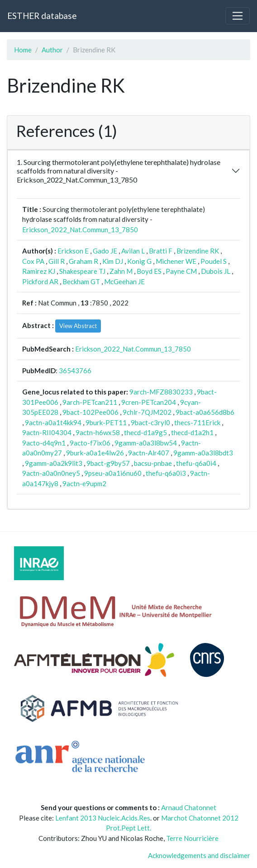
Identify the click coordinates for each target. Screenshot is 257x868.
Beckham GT (81, 282)
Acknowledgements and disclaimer (199, 855)
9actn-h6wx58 (98, 432)
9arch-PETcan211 (90, 402)
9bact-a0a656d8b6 (205, 412)
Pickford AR (40, 282)
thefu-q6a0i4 (196, 463)
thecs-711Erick (197, 422)
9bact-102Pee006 (90, 412)
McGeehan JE (124, 282)
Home (23, 50)
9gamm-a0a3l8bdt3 (203, 453)
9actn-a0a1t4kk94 (53, 422)
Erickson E (73, 251)
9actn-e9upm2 (84, 483)
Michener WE (176, 261)
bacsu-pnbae (153, 463)
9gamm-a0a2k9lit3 (54, 463)
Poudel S (214, 261)
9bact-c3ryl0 (150, 422)
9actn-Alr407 (149, 453)
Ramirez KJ (39, 271)
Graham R (83, 261)
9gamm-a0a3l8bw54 (146, 443)
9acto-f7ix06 (90, 443)
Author (52, 50)
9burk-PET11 (106, 422)
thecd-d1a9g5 (145, 432)
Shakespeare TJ (82, 271)
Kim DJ (113, 261)
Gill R (57, 261)
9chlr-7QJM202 (147, 412)
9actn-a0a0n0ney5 (51, 473)
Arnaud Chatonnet (189, 807)
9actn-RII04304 (47, 432)
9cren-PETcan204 (149, 402)
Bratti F (161, 251)
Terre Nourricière (192, 838)
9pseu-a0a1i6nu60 (113, 473)
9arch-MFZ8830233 (161, 392)
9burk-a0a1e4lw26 (95, 453)
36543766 (75, 371)
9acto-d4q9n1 (44, 443)
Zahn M (121, 271)
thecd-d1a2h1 (192, 432)
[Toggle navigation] (238, 16)
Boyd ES (149, 271)
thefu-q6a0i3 (166, 473)
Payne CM (181, 271)
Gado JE (105, 251)
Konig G (139, 261)
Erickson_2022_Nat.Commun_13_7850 (80, 230)
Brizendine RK (198, 251)
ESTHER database (42, 16)
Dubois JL (216, 271)
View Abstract (78, 326)
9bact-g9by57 (108, 463)
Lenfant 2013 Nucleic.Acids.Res (103, 818)
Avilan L (133, 251)
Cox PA (33, 261)
